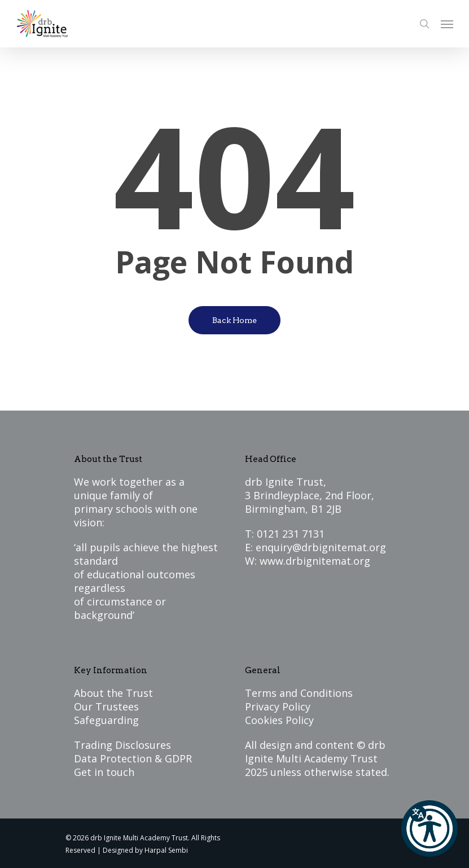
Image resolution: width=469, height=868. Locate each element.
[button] (429, 828)
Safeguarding (106, 720)
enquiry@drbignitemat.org (321, 547)
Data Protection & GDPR (133, 758)
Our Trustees (106, 706)
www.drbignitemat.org (315, 561)
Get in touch (104, 772)
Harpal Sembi (166, 850)
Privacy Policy (278, 706)
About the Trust (113, 693)
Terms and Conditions (299, 693)
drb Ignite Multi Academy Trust (315, 752)
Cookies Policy (279, 720)
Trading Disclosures (122, 745)
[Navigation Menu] (447, 24)
